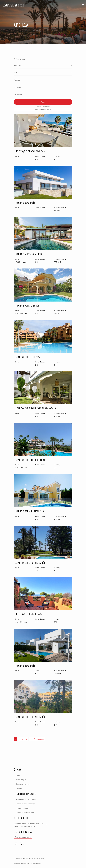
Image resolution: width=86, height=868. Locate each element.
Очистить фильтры (43, 106)
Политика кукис (35, 863)
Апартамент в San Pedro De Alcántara (36, 408)
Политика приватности (21, 863)
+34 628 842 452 (23, 832)
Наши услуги (21, 779)
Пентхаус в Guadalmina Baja (31, 151)
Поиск (43, 102)
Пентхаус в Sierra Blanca (29, 614)
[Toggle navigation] (83, 6)
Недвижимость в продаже (26, 799)
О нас (18, 775)
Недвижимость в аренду (25, 804)
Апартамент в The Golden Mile (32, 460)
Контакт (19, 788)
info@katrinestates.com (23, 837)
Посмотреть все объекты (25, 813)
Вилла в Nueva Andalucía (29, 254)
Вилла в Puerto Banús (27, 306)
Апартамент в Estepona (28, 357)
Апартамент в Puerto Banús (30, 563)
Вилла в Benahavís (25, 203)
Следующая (39, 739)
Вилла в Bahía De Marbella (30, 511)
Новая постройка (22, 808)
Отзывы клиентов (23, 784)
